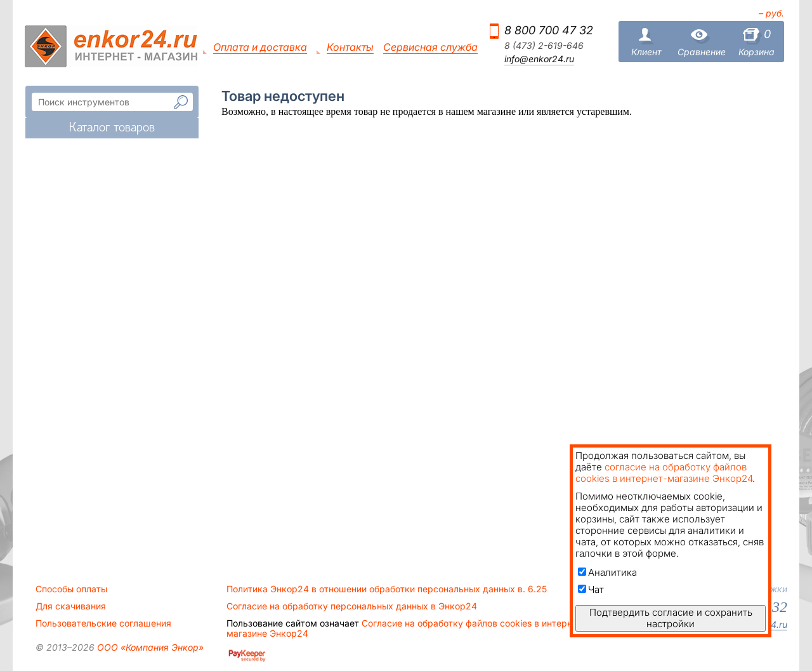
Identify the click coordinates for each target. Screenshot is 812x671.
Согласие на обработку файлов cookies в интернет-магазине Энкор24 (406, 628)
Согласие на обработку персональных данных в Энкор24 (352, 606)
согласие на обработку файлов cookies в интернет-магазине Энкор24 (664, 473)
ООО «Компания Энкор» (149, 647)
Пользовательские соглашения (103, 623)
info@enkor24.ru (539, 59)
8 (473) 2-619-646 (544, 46)
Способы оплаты (71, 589)
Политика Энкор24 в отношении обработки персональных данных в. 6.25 (387, 589)
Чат (591, 589)
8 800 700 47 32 (549, 30)
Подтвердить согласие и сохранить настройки (671, 618)
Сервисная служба (430, 47)
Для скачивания (71, 606)
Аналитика (607, 572)
